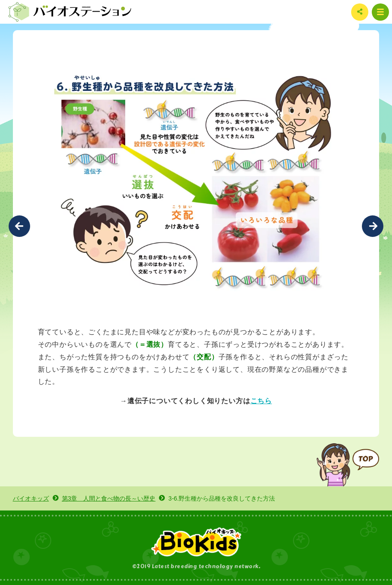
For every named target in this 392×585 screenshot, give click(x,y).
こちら (261, 400)
